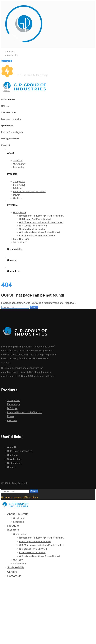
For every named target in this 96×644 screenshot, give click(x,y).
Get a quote (7, 61)
